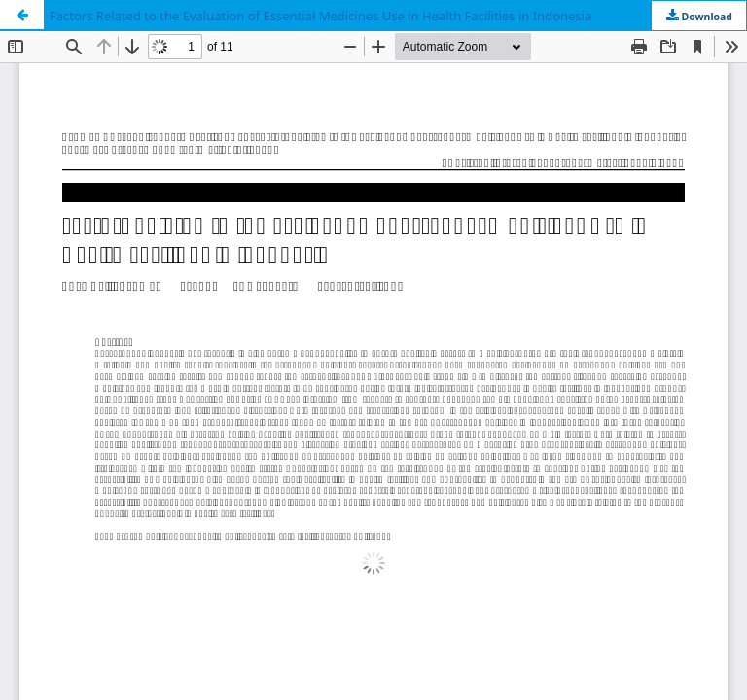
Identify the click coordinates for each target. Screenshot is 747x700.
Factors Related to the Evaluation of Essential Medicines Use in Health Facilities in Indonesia (320, 16)
